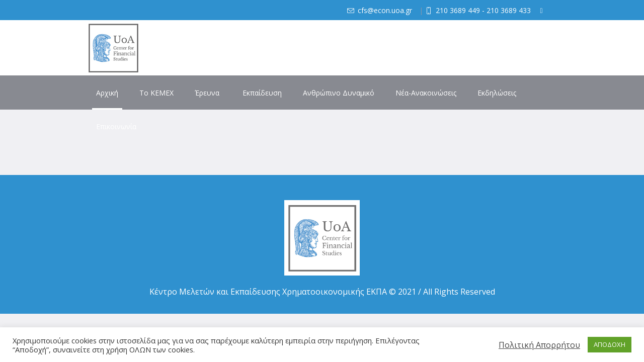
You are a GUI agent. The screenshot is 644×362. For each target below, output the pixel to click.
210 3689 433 (509, 10)
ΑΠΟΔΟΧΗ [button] (610, 344)
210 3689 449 (458, 10)
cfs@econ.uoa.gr (385, 10)
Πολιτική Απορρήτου (539, 345)
